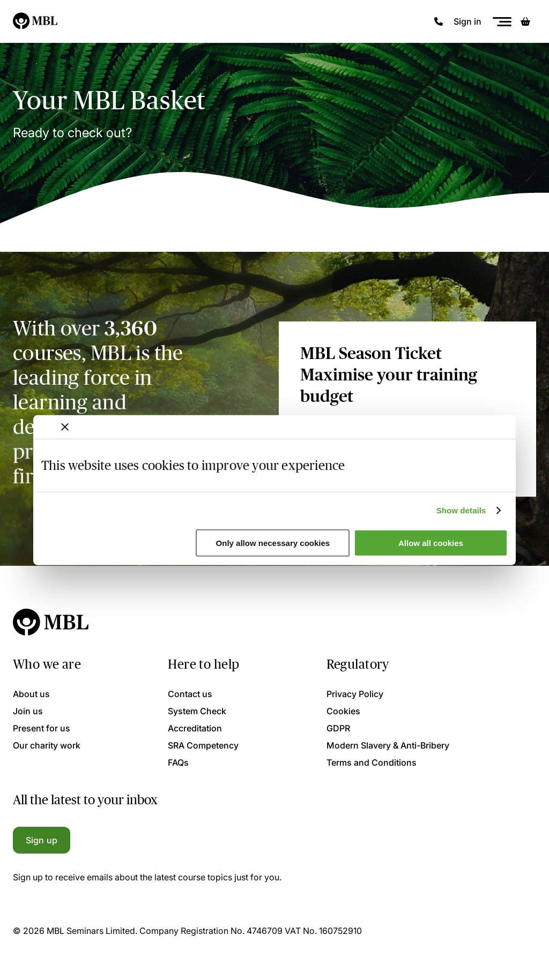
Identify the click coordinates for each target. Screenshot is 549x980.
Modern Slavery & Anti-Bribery (388, 745)
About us (31, 694)
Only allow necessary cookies (273, 543)
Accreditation (195, 728)
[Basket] (525, 21)
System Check (197, 711)
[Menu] (502, 22)
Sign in (468, 21)
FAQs (178, 762)
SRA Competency (203, 745)
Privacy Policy (355, 694)
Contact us (190, 694)
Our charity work (47, 745)
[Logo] (36, 21)
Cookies (343, 711)
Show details (461, 510)
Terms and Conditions (372, 762)
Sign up (42, 840)
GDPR (338, 728)
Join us (28, 711)
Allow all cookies (431, 543)
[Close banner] (65, 427)
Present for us (42, 728)
